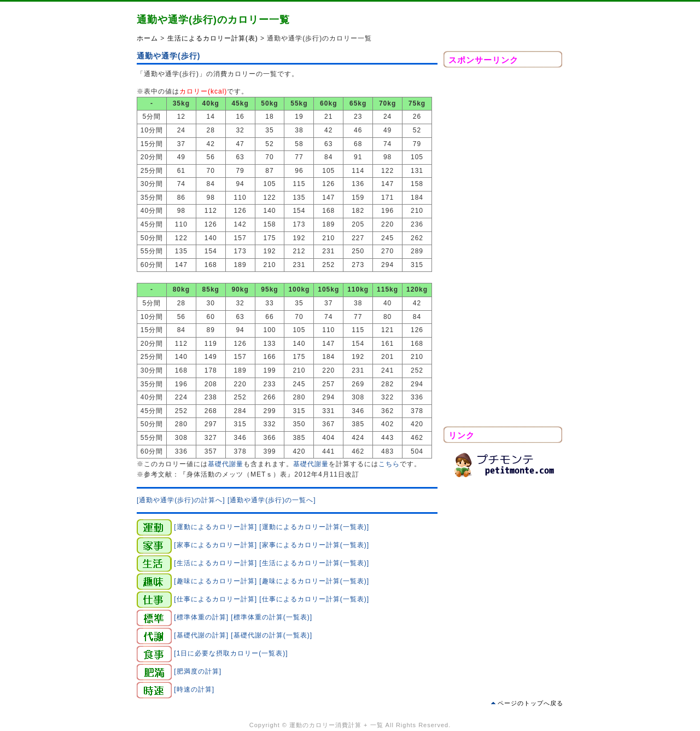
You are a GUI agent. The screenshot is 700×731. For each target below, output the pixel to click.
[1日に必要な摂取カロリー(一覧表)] (231, 653)
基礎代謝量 (226, 464)
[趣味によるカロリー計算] (215, 581)
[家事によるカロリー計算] (215, 544)
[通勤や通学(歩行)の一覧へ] (272, 500)
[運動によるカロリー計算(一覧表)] (314, 526)
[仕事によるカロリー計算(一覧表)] (314, 599)
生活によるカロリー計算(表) (213, 38)
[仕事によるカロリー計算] (215, 599)
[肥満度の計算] (198, 671)
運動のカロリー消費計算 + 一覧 (336, 725)
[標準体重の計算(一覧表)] (272, 617)
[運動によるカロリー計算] (215, 526)
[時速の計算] (194, 689)
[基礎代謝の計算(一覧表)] (272, 635)
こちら (389, 464)
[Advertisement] (503, 250)
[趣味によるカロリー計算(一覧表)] (314, 581)
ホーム (147, 38)
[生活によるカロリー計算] (215, 562)
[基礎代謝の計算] (201, 635)
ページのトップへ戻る (530, 703)
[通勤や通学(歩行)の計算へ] (181, 500)
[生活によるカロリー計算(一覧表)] (314, 562)
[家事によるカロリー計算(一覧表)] (314, 544)
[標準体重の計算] (201, 617)
